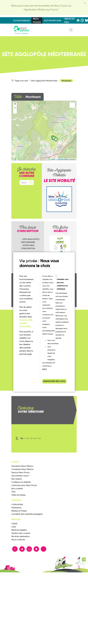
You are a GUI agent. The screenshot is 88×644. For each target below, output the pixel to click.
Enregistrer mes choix (54, 381)
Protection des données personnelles (26, 323)
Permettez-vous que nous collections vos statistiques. (63, 284)
